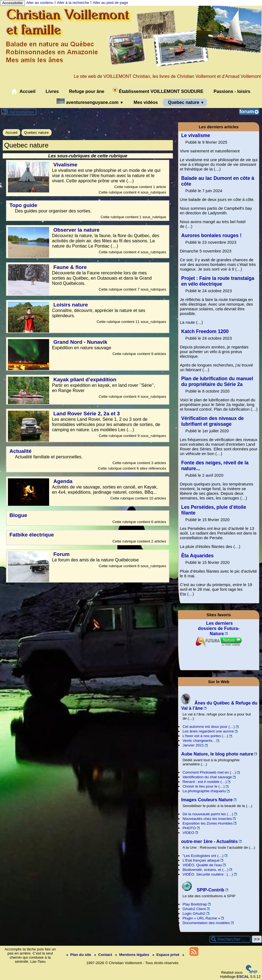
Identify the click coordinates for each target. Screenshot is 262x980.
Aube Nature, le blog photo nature (217, 754)
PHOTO (189, 828)
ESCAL (243, 977)
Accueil (23, 92)
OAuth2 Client (194, 909)
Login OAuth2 (194, 914)
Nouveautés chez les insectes (207, 819)
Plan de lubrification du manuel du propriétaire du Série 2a (217, 381)
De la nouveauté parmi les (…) (208, 814)
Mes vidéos (145, 103)
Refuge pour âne (85, 92)
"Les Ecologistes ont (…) (203, 856)
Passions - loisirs (231, 92)
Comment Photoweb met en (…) (209, 772)
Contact (104, 955)
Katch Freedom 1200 (205, 331)
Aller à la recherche (73, 3)
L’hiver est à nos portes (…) (205, 736)
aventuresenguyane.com (90, 102)
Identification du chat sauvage (207, 777)
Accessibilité (12, 3)
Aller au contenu (40, 3)
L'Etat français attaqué (201, 860)
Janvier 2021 (193, 745)
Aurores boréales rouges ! (211, 235)
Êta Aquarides (197, 556)
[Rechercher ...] (230, 939)
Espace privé (167, 955)
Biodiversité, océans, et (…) (205, 870)
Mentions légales (133, 955)
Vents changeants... (199, 741)
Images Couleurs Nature (207, 800)
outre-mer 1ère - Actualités (209, 841)
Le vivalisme (195, 135)
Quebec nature (185, 103)
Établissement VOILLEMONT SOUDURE (158, 91)
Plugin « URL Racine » (201, 918)
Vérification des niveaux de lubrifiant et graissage (212, 421)
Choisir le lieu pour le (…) (203, 786)
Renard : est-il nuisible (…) (205, 782)
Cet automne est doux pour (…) (209, 727)
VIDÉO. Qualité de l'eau (202, 865)
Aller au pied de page (110, 3)
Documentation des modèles (206, 923)
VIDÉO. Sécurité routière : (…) (208, 874)
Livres (51, 92)
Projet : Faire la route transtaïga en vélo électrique (218, 281)
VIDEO (188, 833)
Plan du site (79, 955)
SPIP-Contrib (203, 890)
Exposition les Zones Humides (208, 823)
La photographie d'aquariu (204, 791)
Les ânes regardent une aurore (208, 731)
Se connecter (22, 112)
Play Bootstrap (195, 904)
